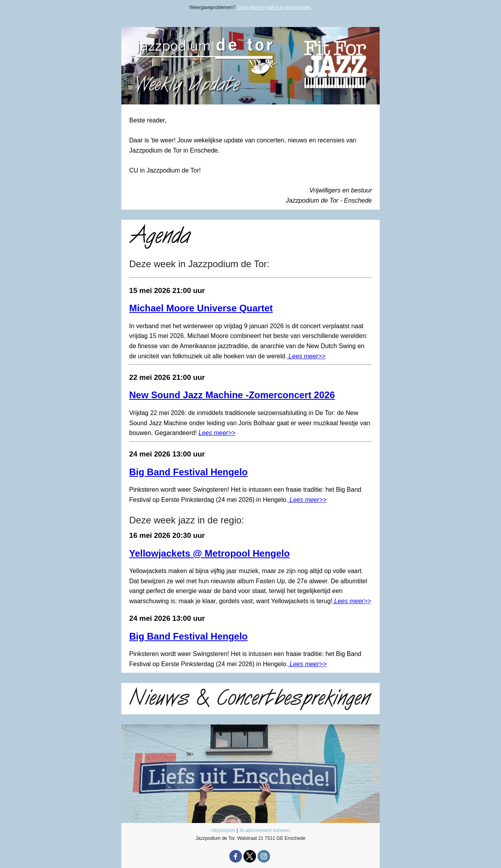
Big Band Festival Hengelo (188, 472)
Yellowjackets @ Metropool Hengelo (209, 553)
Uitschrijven (223, 830)
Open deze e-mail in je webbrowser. (274, 7)
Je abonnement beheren (265, 830)
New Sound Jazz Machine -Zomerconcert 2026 (232, 395)
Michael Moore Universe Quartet (201, 308)
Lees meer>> (306, 356)
